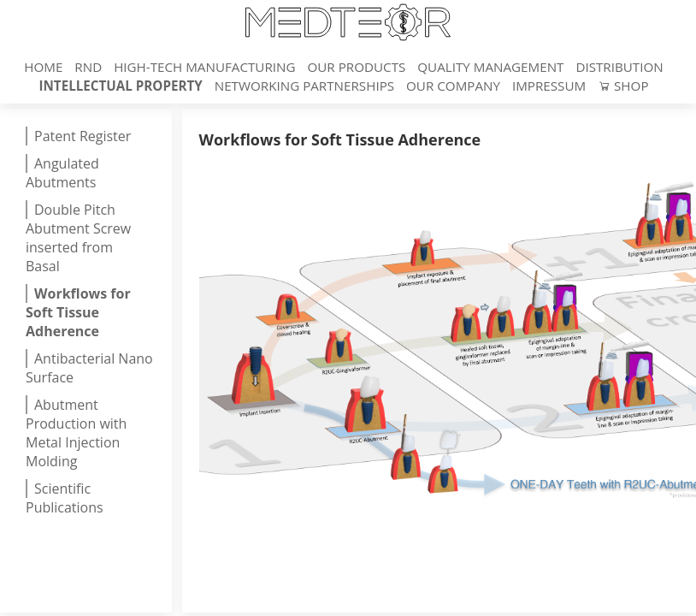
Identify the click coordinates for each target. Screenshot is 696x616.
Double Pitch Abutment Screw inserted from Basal (78, 238)
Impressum (551, 86)
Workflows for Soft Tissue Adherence (78, 312)
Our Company (455, 86)
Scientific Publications (65, 498)
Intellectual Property (122, 86)
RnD (90, 67)
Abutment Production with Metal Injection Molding (76, 433)
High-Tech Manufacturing (206, 67)
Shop (623, 86)
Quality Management (492, 67)
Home (45, 67)
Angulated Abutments (62, 173)
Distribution (619, 67)
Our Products (358, 67)
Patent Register (83, 136)
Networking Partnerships (306, 86)
